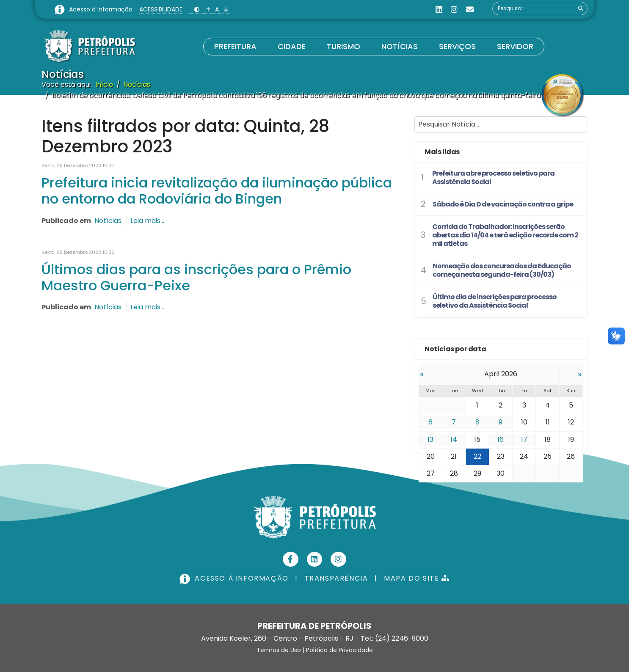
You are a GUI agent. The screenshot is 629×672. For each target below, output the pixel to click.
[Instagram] (454, 10)
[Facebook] (291, 559)
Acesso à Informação (102, 9)
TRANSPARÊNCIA (337, 578)
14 (454, 439)
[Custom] (470, 10)
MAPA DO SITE (417, 578)
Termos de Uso (279, 650)
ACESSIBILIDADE (162, 9)
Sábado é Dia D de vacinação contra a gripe (503, 204)
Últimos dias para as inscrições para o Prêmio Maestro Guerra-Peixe (196, 277)
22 (477, 456)
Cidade (292, 46)
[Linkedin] (439, 10)
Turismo (343, 46)
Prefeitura (235, 46)
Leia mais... (147, 221)
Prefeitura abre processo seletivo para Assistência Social (493, 178)
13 (430, 439)
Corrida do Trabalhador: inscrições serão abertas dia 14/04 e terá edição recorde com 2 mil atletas (505, 235)
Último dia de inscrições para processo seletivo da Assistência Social (495, 301)
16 (501, 439)
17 (524, 439)
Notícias (400, 46)
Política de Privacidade (339, 650)
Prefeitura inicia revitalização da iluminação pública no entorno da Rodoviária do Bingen (217, 191)
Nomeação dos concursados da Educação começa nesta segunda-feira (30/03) (502, 270)
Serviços (457, 46)
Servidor (515, 46)
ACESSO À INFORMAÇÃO (235, 578)
